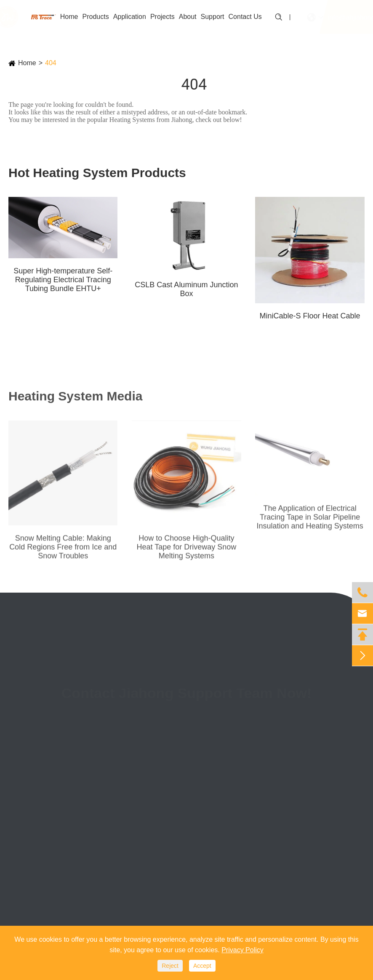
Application (130, 17)
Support (213, 17)
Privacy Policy (242, 950)
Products (95, 17)
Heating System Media (75, 399)
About (188, 17)
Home (69, 17)
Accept (202, 966)
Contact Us (245, 17)
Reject (170, 966)
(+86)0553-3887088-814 (263, 744)
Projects (163, 17)
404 (51, 63)
